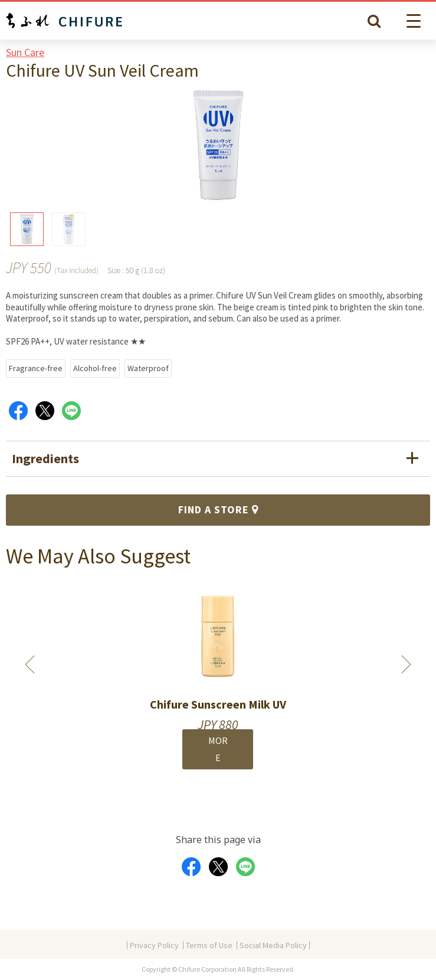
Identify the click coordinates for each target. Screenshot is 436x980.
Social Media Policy (273, 945)
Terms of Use (209, 945)
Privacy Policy (154, 945)
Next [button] (406, 664)
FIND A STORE (218, 509)
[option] (218, 684)
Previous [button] (30, 664)
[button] (415, 21)
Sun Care (25, 52)
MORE (218, 749)
